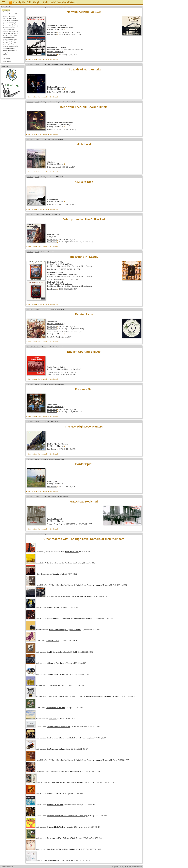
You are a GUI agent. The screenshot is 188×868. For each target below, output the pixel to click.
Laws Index (6, 57)
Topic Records (52, 33)
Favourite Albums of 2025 (10, 14)
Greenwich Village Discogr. (10, 26)
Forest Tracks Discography (10, 20)
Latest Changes (7, 61)
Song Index (6, 53)
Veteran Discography (9, 48)
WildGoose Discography (10, 50)
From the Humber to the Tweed (58, 727)
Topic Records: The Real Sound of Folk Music (64, 849)
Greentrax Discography (9, 24)
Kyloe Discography (8, 30)
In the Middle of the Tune (56, 708)
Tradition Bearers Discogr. (10, 45)
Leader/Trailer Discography (10, 31)
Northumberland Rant (55, 805)
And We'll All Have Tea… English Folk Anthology (66, 782)
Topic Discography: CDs (10, 43)
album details (43, 60)
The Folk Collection (54, 794)
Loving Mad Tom (53, 641)
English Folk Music (7, 7)
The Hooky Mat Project (57, 860)
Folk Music (30, 7)
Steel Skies (53, 719)
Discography (6, 10)
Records (37, 7)
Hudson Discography (9, 28)
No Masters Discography (10, 35)
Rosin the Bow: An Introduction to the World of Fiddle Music (69, 619)
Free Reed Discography (9, 22)
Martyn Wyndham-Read (33, 347)
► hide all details (53, 60)
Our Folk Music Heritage (56, 674)
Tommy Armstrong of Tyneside (98, 585)
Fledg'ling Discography (9, 18)
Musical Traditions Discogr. (11, 33)
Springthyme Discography (10, 39)
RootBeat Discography (9, 37)
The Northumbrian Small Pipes (58, 749)
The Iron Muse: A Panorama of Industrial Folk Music (66, 738)
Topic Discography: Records (11, 41)
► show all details (42, 60)
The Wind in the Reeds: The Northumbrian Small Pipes (67, 816)
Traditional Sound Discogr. (10, 47)
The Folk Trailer (53, 607)
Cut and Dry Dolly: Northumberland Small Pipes (101, 696)
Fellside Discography (9, 16)
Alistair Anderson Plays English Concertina (65, 630)
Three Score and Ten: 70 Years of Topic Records (64, 838)
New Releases (7, 12)
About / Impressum (7, 867)
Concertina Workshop (57, 685)
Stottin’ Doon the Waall (56, 574)
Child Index (6, 55)
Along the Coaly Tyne (83, 596)
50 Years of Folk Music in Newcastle (60, 827)
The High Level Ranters (55, 29)
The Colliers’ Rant (72, 552)
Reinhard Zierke (137, 867)
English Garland (53, 652)
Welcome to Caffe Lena (55, 663)
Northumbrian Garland (74, 563)
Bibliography (6, 59)
